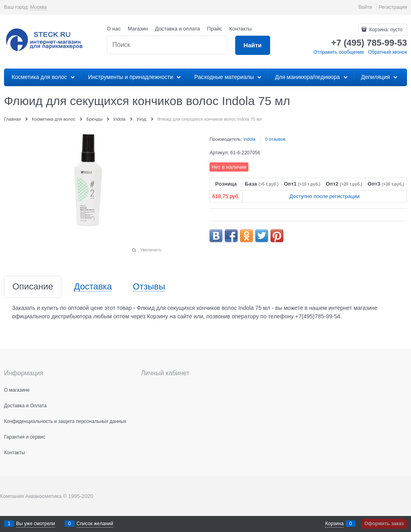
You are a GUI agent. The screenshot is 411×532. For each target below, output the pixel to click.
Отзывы (149, 287)
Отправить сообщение (339, 52)
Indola (249, 139)
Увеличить (151, 250)
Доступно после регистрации (325, 196)
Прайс (215, 29)
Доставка (93, 287)
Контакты (240, 29)
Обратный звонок (388, 52)
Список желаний (95, 524)
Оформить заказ (384, 524)
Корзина (334, 524)
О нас (114, 29)
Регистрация (393, 7)
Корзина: (385, 30)
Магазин (138, 29)
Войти (365, 7)
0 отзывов (275, 139)
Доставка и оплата (177, 29)
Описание (33, 287)
